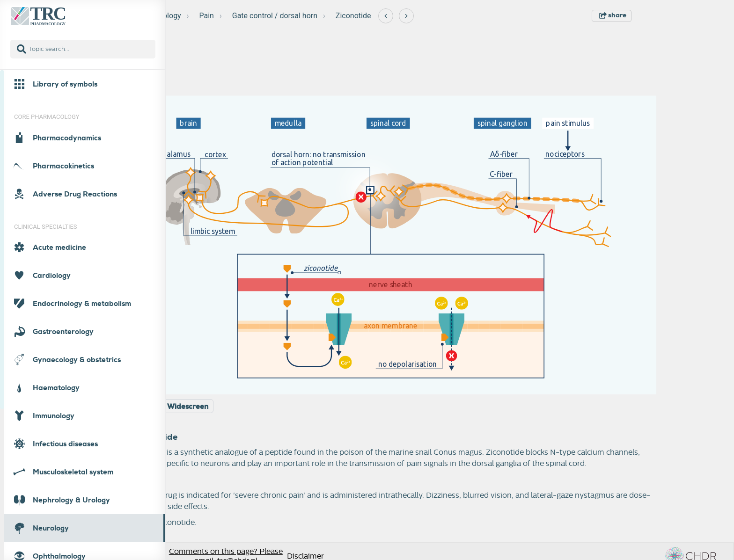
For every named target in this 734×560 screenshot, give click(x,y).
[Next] (406, 16)
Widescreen (188, 407)
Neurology (164, 16)
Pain (207, 16)
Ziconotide (353, 16)
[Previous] (386, 16)
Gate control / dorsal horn (275, 16)
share (613, 15)
